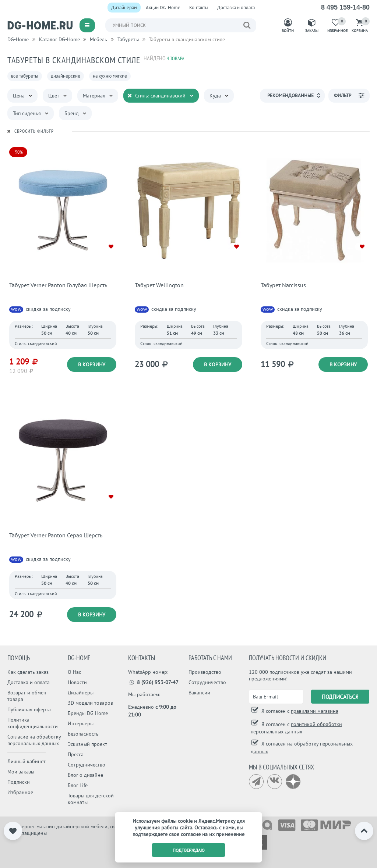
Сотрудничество (87, 765)
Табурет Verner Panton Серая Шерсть (56, 535)
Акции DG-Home (163, 8)
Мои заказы (21, 772)
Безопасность (83, 734)
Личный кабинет (27, 761)
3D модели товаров (90, 703)
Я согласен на (302, 748)
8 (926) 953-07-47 (153, 682)
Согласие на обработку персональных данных (34, 740)
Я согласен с (299, 711)
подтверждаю (189, 850)
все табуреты (25, 76)
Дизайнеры (81, 693)
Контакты (199, 8)
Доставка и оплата (236, 8)
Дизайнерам (124, 8)
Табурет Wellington (159, 285)
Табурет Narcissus (283, 285)
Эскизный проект (87, 744)
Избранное (20, 792)
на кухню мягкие (110, 76)
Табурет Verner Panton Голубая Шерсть (58, 285)
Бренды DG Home (88, 713)
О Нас (74, 672)
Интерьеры (81, 723)
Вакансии (199, 693)
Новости (77, 682)
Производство (205, 672)
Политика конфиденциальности (33, 723)
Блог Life (78, 785)
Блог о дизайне (85, 775)
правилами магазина (315, 711)
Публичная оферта (29, 709)
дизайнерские (66, 76)
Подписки (19, 782)
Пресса (76, 754)
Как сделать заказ (28, 672)
